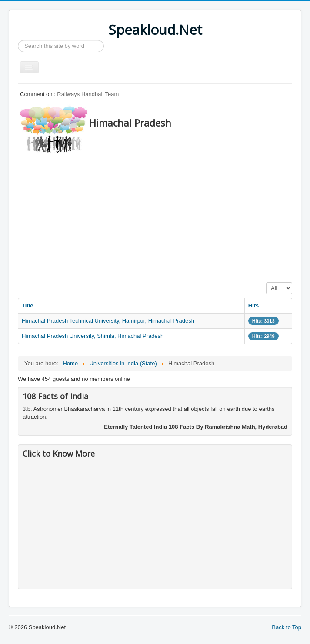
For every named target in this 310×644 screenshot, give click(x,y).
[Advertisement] (164, 215)
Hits (254, 305)
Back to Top (287, 627)
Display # (266, 282)
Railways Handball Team (88, 94)
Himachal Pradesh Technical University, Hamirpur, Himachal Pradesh (108, 321)
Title (28, 305)
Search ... (18, 40)
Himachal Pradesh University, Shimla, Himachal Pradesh (93, 336)
